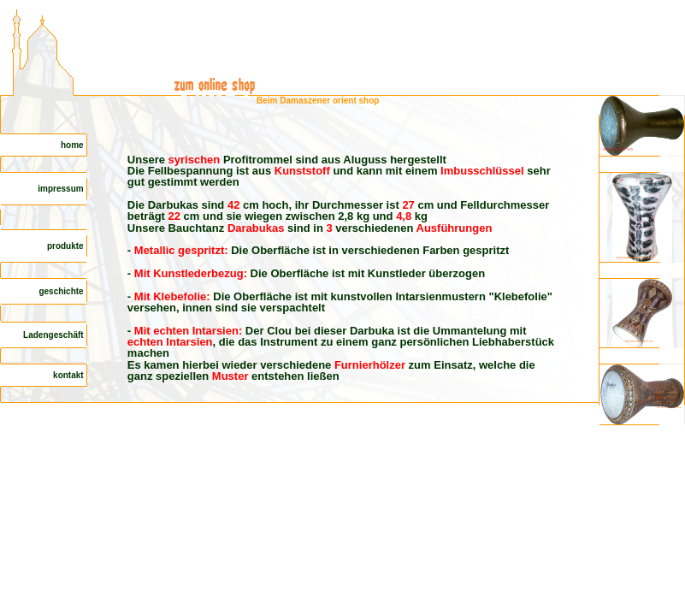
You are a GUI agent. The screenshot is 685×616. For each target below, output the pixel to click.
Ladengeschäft (55, 335)
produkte (67, 246)
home (72, 145)
